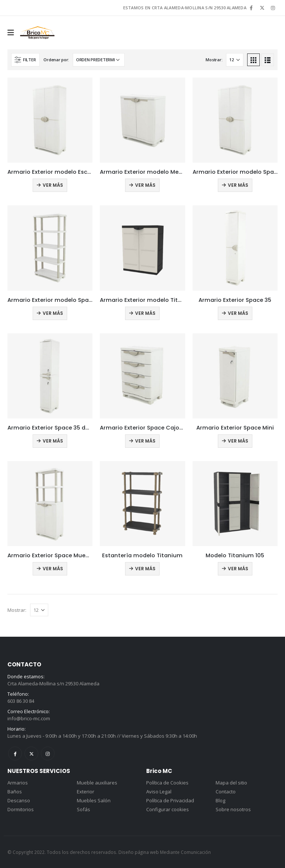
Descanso (19, 800)
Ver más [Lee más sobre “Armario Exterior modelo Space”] (238, 185)
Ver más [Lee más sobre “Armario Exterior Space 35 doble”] (53, 441)
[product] (50, 120)
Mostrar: (214, 60)
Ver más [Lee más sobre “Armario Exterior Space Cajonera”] (145, 441)
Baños (15, 792)
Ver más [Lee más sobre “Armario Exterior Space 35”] (238, 313)
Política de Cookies (167, 783)
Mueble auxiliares (97, 783)
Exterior (86, 792)
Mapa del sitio (231, 783)
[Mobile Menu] (13, 33)
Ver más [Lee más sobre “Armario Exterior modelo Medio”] (145, 185)
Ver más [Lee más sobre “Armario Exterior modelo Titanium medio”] (145, 313)
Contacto (226, 792)
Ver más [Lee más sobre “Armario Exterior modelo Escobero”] (53, 185)
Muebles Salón (94, 800)
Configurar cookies (168, 809)
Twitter (31, 753)
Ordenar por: (56, 60)
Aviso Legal (159, 792)
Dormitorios (21, 809)
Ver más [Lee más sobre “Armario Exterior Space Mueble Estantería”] (53, 569)
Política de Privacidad (170, 800)
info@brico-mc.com (29, 718)
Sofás (83, 809)
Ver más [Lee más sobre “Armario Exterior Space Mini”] (238, 441)
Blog (220, 800)
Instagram (48, 753)
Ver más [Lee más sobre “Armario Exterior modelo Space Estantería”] (53, 313)
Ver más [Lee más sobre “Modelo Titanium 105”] (238, 569)
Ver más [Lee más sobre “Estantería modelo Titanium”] (145, 569)
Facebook (15, 753)
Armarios (18, 783)
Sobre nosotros (233, 809)
